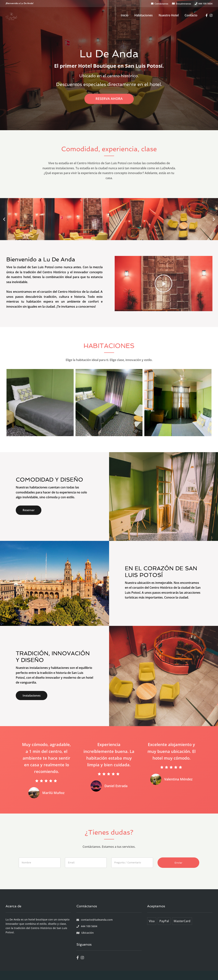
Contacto (191, 15)
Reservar (29, 510)
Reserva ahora (109, 99)
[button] (4, 219)
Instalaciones (32, 695)
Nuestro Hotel (169, 15)
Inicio (125, 15)
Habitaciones (144, 15)
